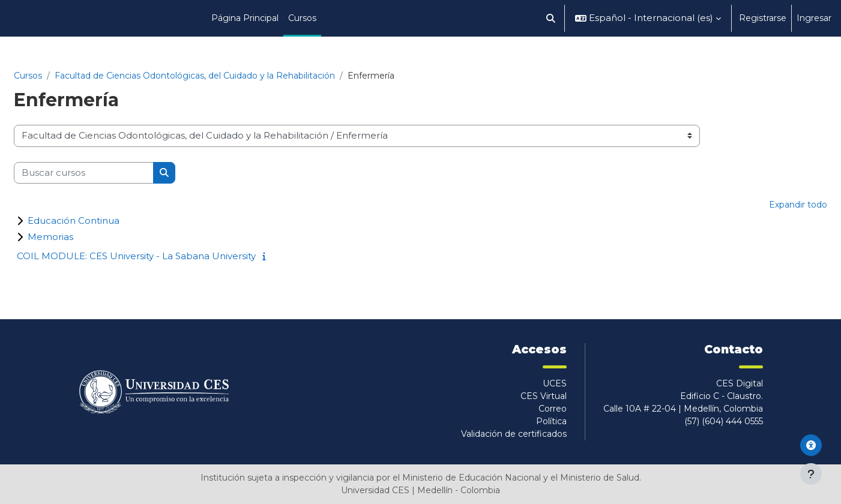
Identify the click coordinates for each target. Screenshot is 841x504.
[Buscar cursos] (84, 173)
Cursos (28, 76)
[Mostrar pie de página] (811, 474)
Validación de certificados (514, 434)
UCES (555, 383)
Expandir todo (798, 205)
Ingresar (814, 18)
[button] (551, 18)
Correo (553, 409)
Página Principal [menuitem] (245, 18)
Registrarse (763, 18)
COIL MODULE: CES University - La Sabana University (136, 256)
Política (551, 421)
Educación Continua (74, 220)
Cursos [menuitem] (302, 18)
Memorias (50, 237)
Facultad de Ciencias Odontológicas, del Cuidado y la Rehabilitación (195, 76)
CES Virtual (544, 396)
